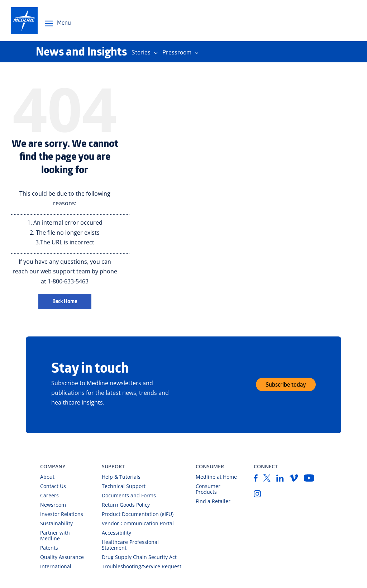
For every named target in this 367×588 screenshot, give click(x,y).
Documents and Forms (129, 495)
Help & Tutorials (121, 477)
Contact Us (53, 486)
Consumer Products (208, 489)
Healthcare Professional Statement (130, 545)
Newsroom (53, 505)
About (47, 477)
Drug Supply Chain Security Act (139, 557)
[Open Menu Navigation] (57, 24)
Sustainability (56, 523)
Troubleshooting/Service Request (142, 566)
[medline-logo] (24, 21)
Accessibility (116, 533)
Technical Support (124, 486)
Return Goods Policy (126, 505)
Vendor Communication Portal (138, 523)
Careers (49, 495)
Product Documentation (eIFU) (138, 514)
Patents (49, 548)
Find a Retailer (213, 501)
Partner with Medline (55, 536)
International (56, 566)
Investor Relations (62, 514)
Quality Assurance (62, 557)
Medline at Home (216, 477)
